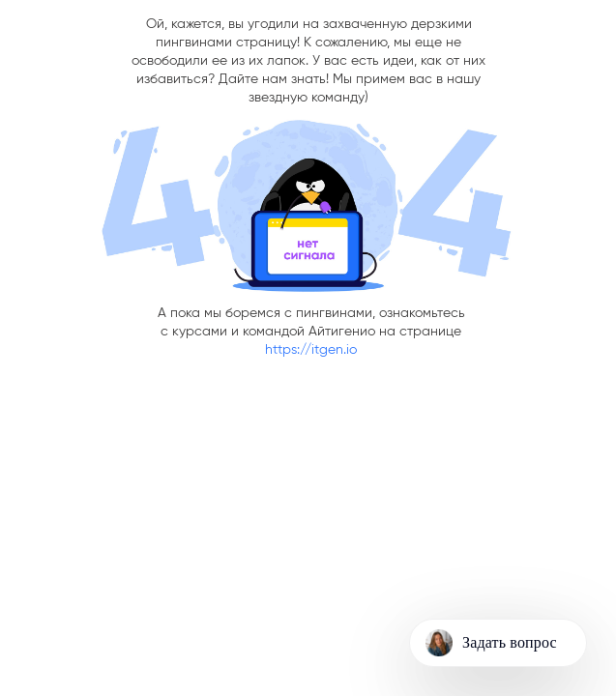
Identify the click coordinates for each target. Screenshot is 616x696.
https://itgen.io (311, 350)
